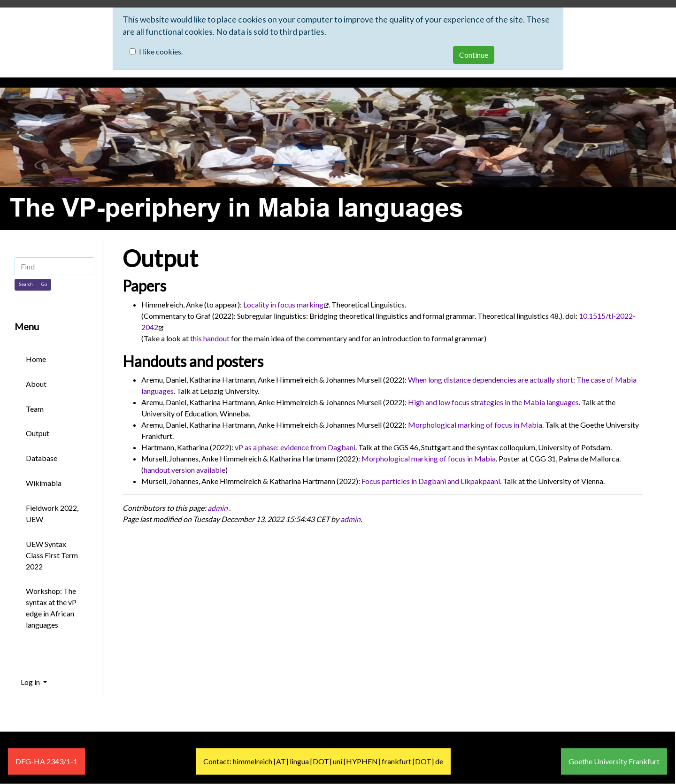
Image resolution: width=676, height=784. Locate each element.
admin (218, 508)
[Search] (26, 284)
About (36, 384)
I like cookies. (161, 51)
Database (42, 458)
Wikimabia (44, 483)
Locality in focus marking (283, 304)
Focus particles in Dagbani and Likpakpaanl (431, 481)
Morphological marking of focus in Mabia (475, 425)
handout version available (184, 470)
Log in (31, 682)
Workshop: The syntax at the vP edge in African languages (51, 608)
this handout (210, 338)
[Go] (44, 284)
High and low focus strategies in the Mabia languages (493, 402)
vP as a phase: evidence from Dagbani (295, 447)
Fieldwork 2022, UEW (52, 513)
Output (160, 258)
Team (35, 409)
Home (36, 359)
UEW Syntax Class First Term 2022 (52, 555)
